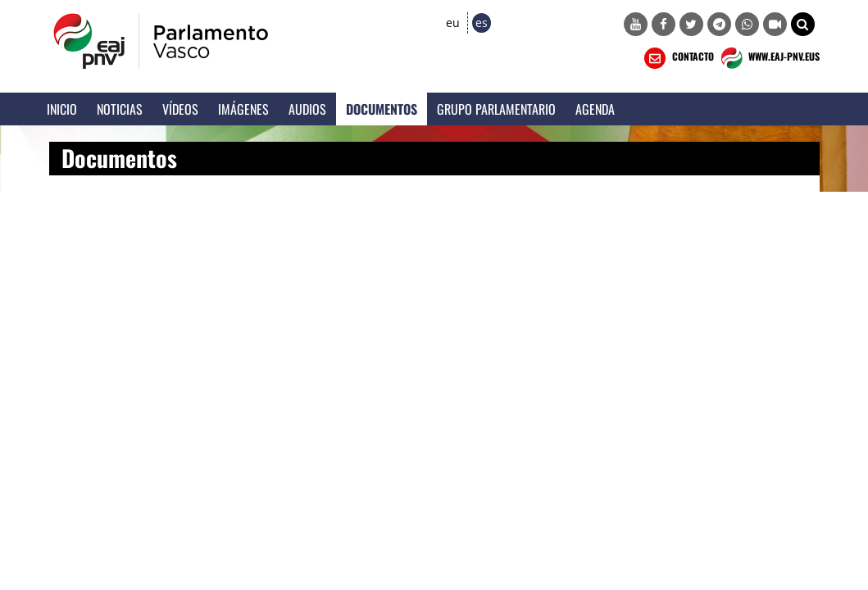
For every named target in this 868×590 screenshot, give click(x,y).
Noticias (120, 109)
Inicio (62, 109)
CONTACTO (677, 58)
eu (453, 23)
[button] (803, 24)
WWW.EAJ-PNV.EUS (768, 58)
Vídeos (180, 109)
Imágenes (243, 109)
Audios (307, 109)
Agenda (595, 109)
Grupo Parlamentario (496, 109)
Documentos (382, 109)
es (482, 23)
